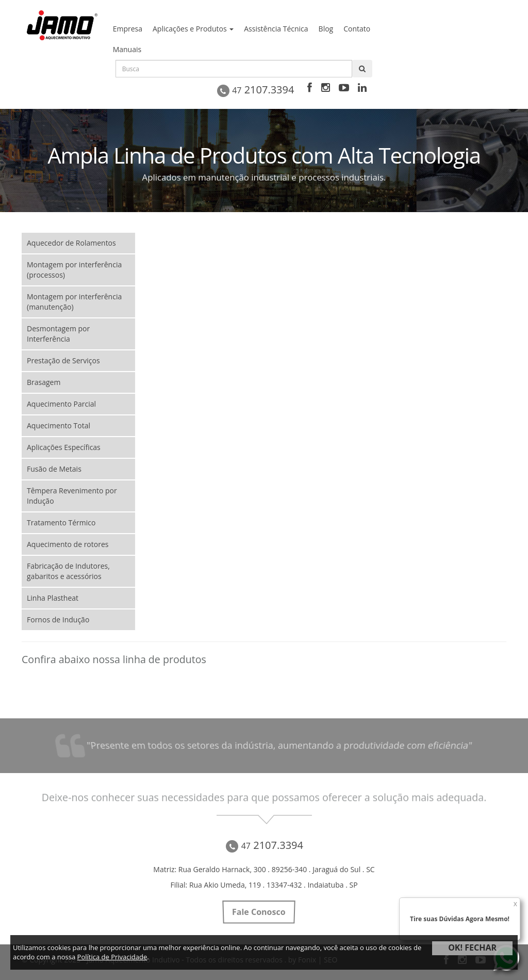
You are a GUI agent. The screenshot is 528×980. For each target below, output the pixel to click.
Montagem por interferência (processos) (74, 270)
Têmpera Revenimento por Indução (72, 496)
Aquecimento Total (59, 425)
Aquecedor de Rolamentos (71, 243)
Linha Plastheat (53, 598)
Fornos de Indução (58, 620)
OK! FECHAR (472, 947)
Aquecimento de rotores (68, 544)
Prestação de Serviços (63, 360)
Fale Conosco (259, 912)
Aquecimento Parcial (61, 404)
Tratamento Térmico (61, 523)
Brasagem (44, 382)
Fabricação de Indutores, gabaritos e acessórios (68, 571)
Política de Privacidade (112, 957)
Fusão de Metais (54, 469)
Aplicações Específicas (64, 447)
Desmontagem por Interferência (58, 334)
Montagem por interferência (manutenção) (74, 302)
